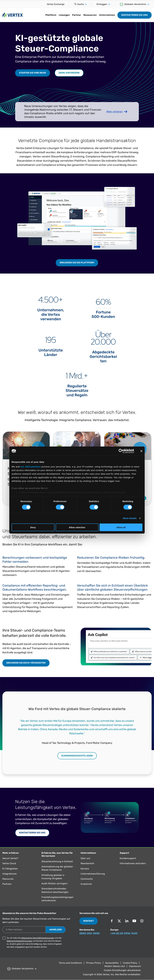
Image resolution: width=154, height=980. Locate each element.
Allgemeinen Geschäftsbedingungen (38, 938)
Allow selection (77, 527)
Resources (8, 879)
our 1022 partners (31, 467)
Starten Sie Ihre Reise (33, 73)
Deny (33, 527)
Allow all (121, 527)
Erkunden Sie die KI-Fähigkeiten (26, 663)
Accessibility (112, 963)
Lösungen (64, 15)
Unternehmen (107, 15)
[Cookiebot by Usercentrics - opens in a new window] (121, 451)
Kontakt (89, 921)
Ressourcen (90, 15)
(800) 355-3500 (89, 933)
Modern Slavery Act (115, 966)
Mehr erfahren (115, 112)
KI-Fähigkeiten (10, 869)
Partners (7, 884)
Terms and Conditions (70, 963)
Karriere (85, 869)
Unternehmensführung (93, 874)
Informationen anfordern (133, 863)
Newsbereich (87, 863)
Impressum (135, 966)
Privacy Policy (94, 963)
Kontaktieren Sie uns (135, 15)
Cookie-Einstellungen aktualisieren (122, 970)
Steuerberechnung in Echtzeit (57, 861)
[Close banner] (141, 451)
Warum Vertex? (10, 858)
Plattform (51, 15)
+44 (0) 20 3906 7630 (124, 933)
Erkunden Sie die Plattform (77, 263)
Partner (77, 15)
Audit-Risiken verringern (55, 884)
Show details (130, 518)
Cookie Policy (130, 963)
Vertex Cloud (9, 863)
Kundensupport (128, 858)
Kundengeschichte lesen (77, 756)
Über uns (85, 858)
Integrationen (10, 874)
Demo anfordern (69, 73)
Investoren (86, 884)
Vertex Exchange (56, 4)
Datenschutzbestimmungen (19, 941)
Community (87, 879)
